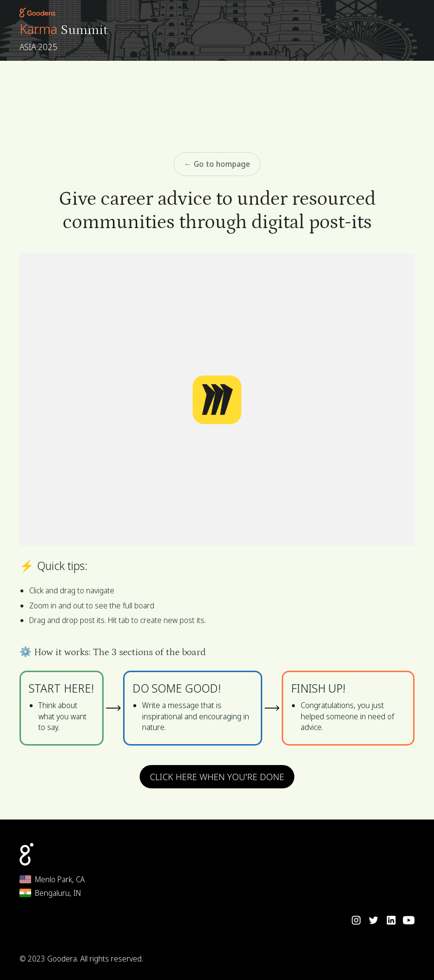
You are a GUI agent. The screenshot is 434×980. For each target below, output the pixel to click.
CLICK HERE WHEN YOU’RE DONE (217, 777)
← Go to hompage (217, 164)
